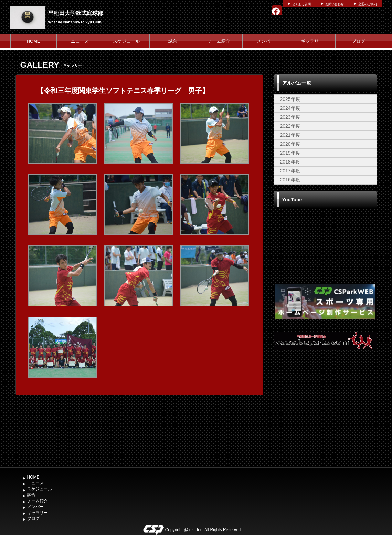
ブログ (358, 41)
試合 (173, 41)
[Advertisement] (325, 412)
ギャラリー (312, 41)
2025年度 (290, 99)
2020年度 (290, 144)
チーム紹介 (219, 41)
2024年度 (290, 108)
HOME (34, 41)
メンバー (266, 41)
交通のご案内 (368, 4)
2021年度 (290, 135)
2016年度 (290, 180)
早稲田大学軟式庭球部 (76, 13)
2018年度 (290, 162)
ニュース (80, 41)
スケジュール (126, 41)
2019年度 (290, 153)
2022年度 (290, 126)
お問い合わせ (335, 4)
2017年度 (290, 171)
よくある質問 (301, 4)
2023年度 (290, 117)
